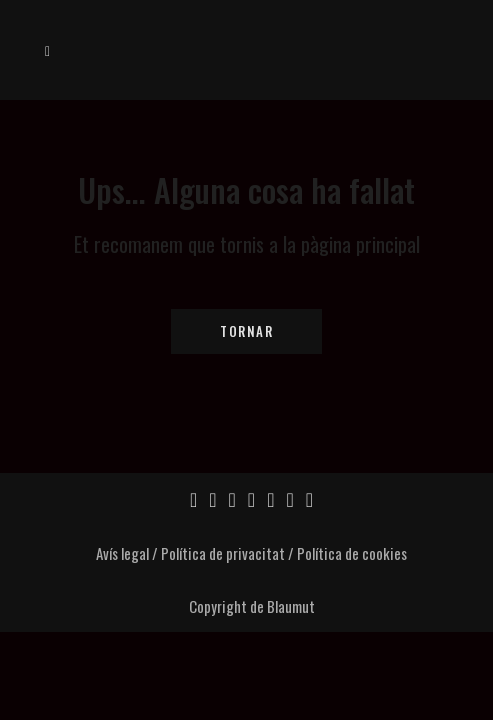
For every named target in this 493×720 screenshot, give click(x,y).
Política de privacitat (223, 553)
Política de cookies (352, 553)
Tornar (246, 331)
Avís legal (122, 553)
